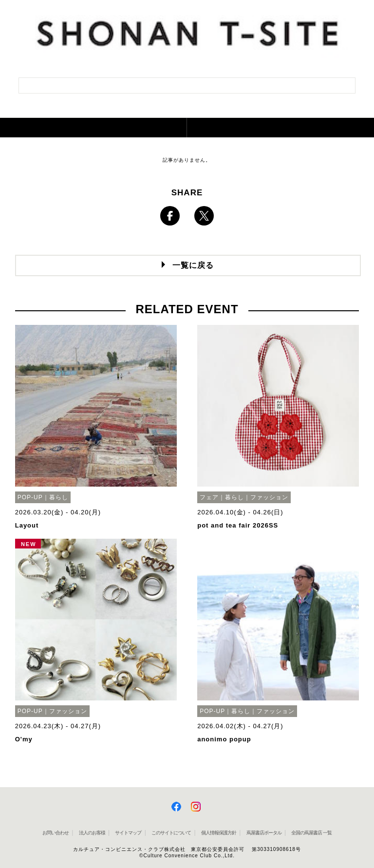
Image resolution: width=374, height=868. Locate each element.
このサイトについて (171, 833)
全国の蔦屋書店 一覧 (311, 833)
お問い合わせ (56, 833)
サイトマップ (128, 833)
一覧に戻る (193, 265)
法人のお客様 (92, 833)
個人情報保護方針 (219, 833)
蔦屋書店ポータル (264, 833)
